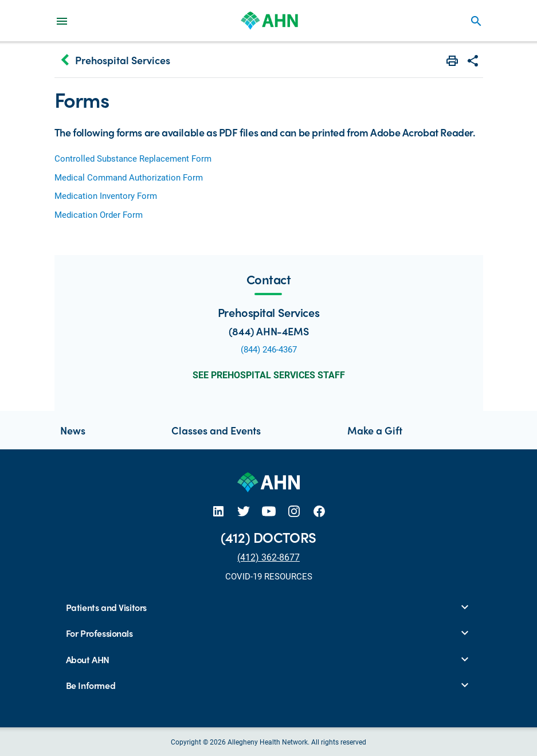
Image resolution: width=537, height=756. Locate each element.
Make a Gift (375, 430)
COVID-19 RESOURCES (269, 576)
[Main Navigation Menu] (62, 21)
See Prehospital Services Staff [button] (269, 375)
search (476, 21)
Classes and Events (216, 430)
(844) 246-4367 (269, 349)
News (73, 430)
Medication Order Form (99, 214)
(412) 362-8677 (268, 557)
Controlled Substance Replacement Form (133, 158)
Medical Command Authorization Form (129, 177)
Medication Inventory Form (106, 195)
